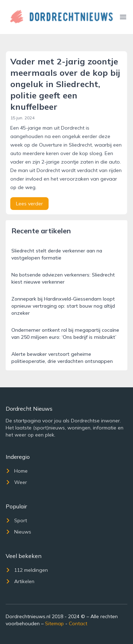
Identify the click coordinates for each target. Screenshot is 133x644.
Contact (78, 623)
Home (17, 471)
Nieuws (18, 532)
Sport (16, 520)
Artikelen (20, 581)
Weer (16, 482)
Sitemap (54, 623)
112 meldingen (27, 570)
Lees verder (29, 204)
